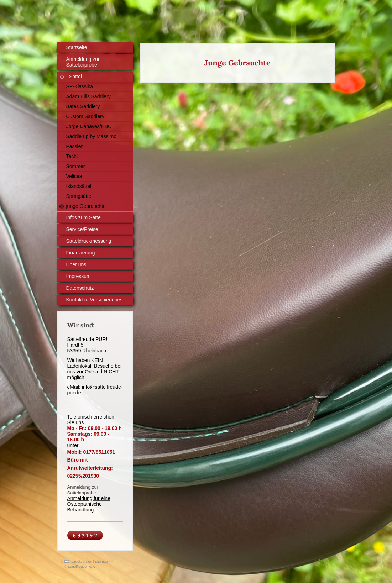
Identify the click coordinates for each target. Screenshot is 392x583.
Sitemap (101, 561)
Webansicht (318, 565)
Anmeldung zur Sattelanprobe (83, 490)
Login (324, 560)
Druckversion (79, 561)
